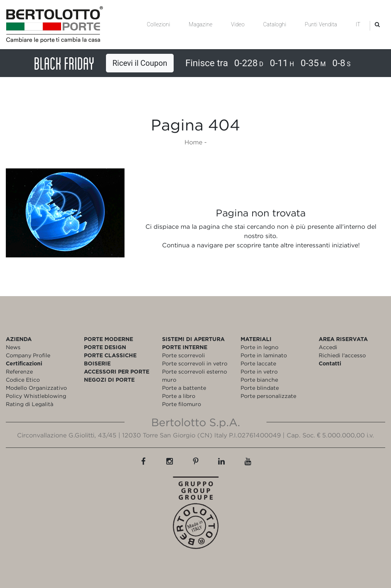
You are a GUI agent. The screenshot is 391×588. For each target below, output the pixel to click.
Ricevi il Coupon (140, 63)
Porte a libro (179, 396)
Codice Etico (23, 380)
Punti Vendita (321, 24)
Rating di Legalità (30, 404)
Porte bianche (259, 380)
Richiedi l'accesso (342, 355)
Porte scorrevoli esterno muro (195, 375)
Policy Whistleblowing (36, 396)
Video (238, 24)
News (13, 347)
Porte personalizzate (268, 396)
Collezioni (159, 24)
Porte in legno (260, 347)
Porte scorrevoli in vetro (195, 363)
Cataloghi (275, 24)
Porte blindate (260, 388)
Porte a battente (184, 388)
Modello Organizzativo (36, 388)
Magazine (201, 24)
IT (358, 24)
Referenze (19, 371)
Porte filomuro (182, 404)
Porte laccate (258, 363)
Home (193, 142)
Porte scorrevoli (184, 355)
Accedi (328, 347)
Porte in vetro (259, 371)
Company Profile (28, 355)
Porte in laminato (264, 355)
